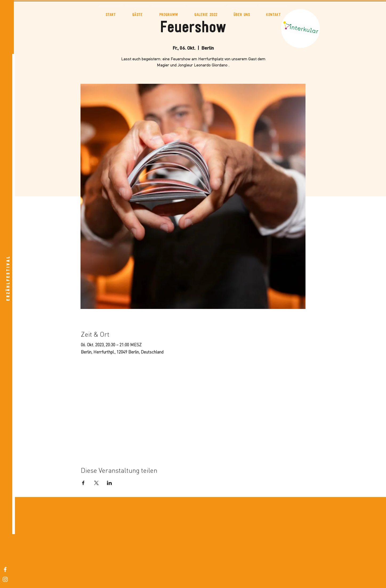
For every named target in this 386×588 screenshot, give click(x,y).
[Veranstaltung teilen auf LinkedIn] (109, 483)
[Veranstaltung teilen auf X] (96, 483)
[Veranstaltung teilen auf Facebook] (83, 483)
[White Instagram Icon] (5, 579)
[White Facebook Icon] (5, 569)
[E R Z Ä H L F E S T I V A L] (8, 279)
